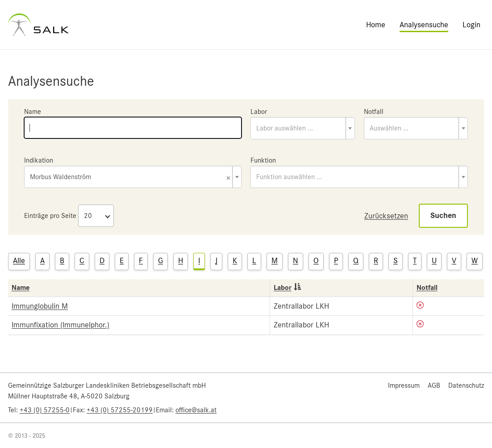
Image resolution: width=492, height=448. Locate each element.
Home (376, 25)
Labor (259, 112)
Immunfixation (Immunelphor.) (60, 325)
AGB (434, 385)
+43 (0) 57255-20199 (120, 410)
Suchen (443, 216)
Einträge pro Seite (50, 216)
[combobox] (303, 128)
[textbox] (303, 128)
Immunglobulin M (40, 306)
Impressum (404, 385)
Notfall (374, 112)
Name (33, 112)
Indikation (39, 160)
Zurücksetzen (386, 216)
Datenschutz (466, 385)
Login (471, 25)
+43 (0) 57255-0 (45, 410)
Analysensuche (424, 25)
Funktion (263, 160)
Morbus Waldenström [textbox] (130, 178)
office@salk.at (196, 410)
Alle (19, 260)
